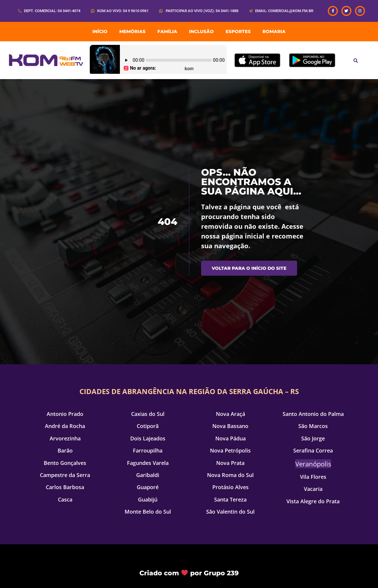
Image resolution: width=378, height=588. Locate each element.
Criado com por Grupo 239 (189, 573)
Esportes (238, 31)
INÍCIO (100, 31)
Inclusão (201, 31)
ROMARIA (274, 31)
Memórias (132, 31)
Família (167, 31)
